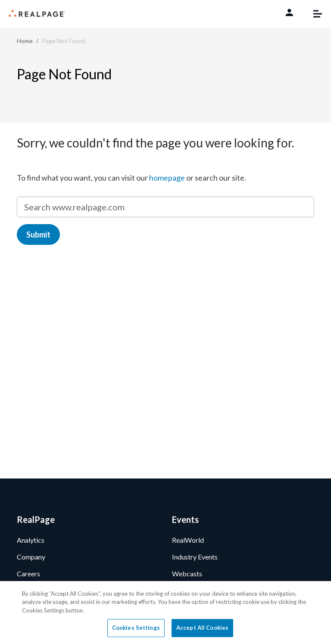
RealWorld (188, 540)
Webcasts (187, 574)
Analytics (31, 540)
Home (25, 41)
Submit (38, 234)
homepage (167, 178)
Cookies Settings (136, 628)
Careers (28, 574)
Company (31, 557)
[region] (165, 613)
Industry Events (195, 557)
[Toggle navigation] (313, 14)
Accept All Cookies (202, 628)
